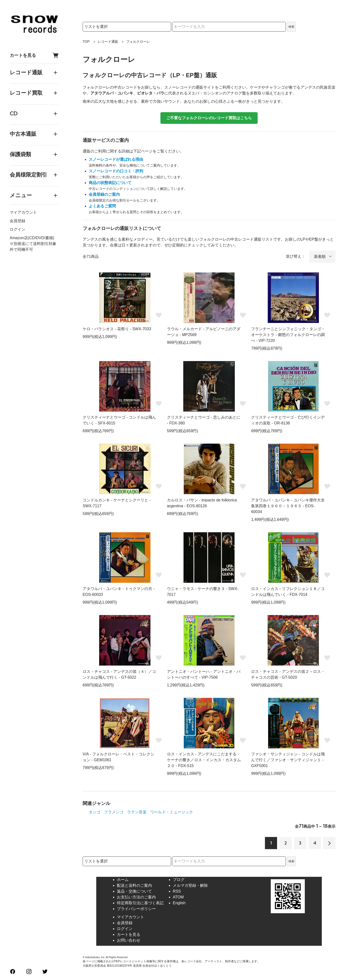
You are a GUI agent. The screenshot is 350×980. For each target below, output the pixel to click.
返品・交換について (134, 891)
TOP (86, 42)
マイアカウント (23, 212)
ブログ (179, 880)
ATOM (178, 897)
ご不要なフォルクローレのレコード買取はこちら (209, 118)
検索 (291, 27)
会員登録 (17, 221)
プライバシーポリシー (136, 909)
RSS (177, 891)
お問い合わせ (129, 940)
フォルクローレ (138, 42)
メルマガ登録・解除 (190, 885)
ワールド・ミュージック (172, 812)
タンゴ (95, 812)
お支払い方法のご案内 (136, 897)
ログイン (17, 229)
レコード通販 (108, 42)
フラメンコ (114, 812)
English (179, 903)
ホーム (123, 880)
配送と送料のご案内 (134, 885)
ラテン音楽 (137, 812)
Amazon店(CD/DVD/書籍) (32, 238)
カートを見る (34, 55)
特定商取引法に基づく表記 (140, 903)
